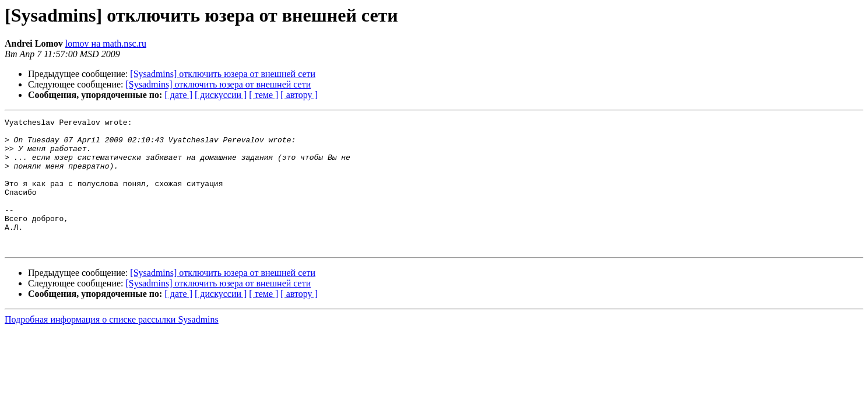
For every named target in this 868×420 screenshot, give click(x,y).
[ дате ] (178, 95)
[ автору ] (299, 95)
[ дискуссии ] (221, 95)
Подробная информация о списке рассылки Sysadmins (112, 346)
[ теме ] (263, 95)
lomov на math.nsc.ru (106, 43)
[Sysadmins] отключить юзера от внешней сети (223, 74)
